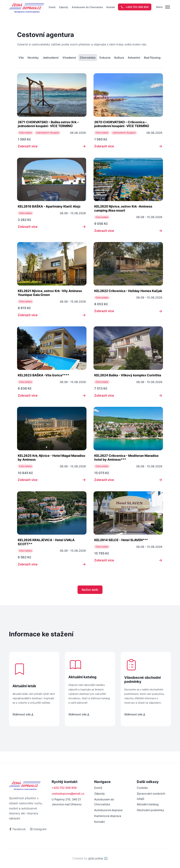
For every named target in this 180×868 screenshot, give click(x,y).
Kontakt (111, 7)
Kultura (119, 58)
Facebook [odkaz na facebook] (17, 829)
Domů (52, 7)
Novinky (33, 58)
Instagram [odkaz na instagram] (38, 829)
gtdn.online (98, 858)
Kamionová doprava (108, 816)
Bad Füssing (152, 58)
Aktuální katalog (148, 804)
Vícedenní (69, 58)
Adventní (134, 58)
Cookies (142, 788)
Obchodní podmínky (150, 810)
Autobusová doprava (108, 810)
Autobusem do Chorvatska (87, 7)
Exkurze (105, 58)
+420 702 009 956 (64, 788)
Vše (21, 58)
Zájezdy (64, 7)
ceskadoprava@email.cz (68, 794)
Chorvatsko (88, 58)
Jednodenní (51, 58)
